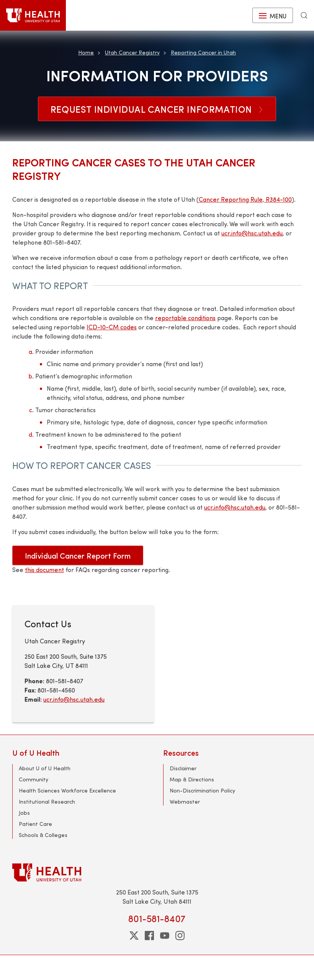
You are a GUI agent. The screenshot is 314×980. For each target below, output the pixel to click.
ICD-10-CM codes (112, 327)
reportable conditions (185, 318)
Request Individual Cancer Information (157, 109)
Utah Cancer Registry (132, 52)
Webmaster (185, 802)
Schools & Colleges (43, 835)
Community (34, 779)
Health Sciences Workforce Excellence (67, 790)
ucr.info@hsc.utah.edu (252, 233)
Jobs (24, 813)
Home (86, 52)
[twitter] (134, 936)
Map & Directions (192, 779)
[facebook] (149, 936)
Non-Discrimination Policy (202, 790)
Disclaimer (183, 768)
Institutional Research (47, 802)
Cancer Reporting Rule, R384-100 (245, 199)
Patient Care (35, 824)
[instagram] (180, 936)
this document (44, 570)
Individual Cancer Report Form (78, 555)
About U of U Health (45, 768)
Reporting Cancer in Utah (203, 52)
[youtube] (165, 936)
